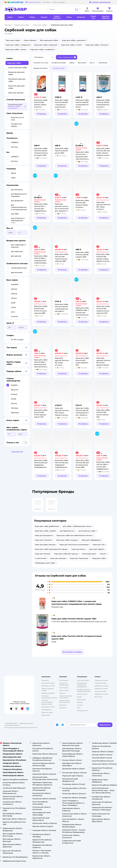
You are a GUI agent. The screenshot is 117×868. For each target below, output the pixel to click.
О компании (64, 680)
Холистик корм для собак (16, 87)
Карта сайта (46, 715)
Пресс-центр (64, 690)
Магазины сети (83, 711)
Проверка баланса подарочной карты (84, 690)
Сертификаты (46, 710)
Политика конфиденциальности (49, 697)
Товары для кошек (101, 680)
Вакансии (63, 705)
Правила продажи (48, 693)
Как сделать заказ (48, 683)
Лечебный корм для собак (17, 80)
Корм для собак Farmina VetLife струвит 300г (74, 619)
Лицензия (45, 680)
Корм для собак (40, 25)
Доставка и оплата (48, 686)
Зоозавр (8, 25)
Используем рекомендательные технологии (21, 727)
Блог (79, 708)
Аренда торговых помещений (66, 697)
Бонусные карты (83, 680)
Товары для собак (22, 25)
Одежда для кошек (102, 686)
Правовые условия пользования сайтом (19, 724)
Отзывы (80, 705)
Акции (79, 697)
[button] (44, 57)
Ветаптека (98, 697)
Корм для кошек (101, 683)
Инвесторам (64, 688)
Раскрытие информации (64, 684)
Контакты (63, 708)
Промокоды (81, 700)
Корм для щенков (16, 93)
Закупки (62, 693)
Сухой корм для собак (18, 68)
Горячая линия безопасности (64, 701)
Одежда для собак (101, 694)
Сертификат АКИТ (48, 707)
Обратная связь (47, 712)
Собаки (10, 58)
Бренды (80, 702)
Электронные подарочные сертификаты (82, 685)
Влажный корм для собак (16, 73)
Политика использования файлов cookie (47, 702)
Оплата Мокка (82, 694)
